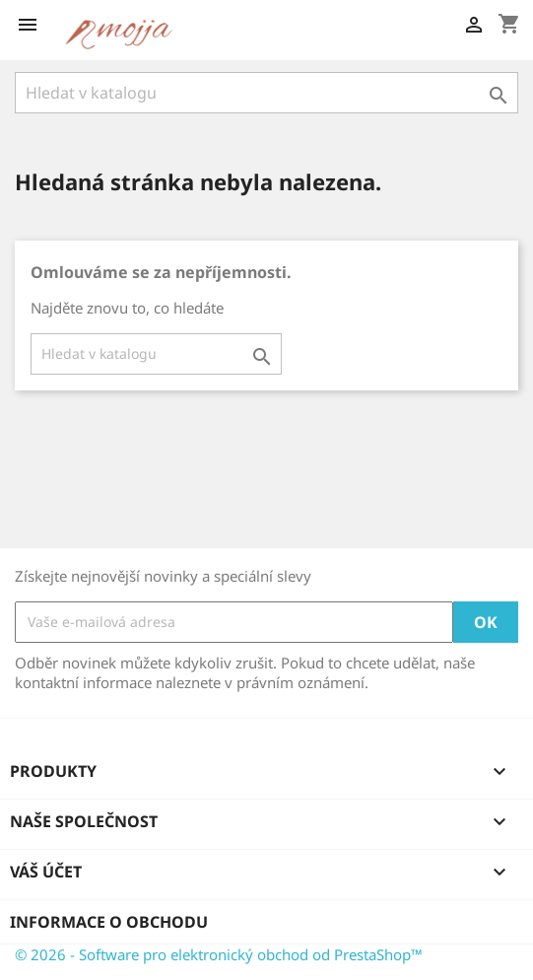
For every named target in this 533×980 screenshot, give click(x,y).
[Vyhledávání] (266, 93)
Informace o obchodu (109, 922)
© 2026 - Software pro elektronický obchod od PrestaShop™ (219, 954)
